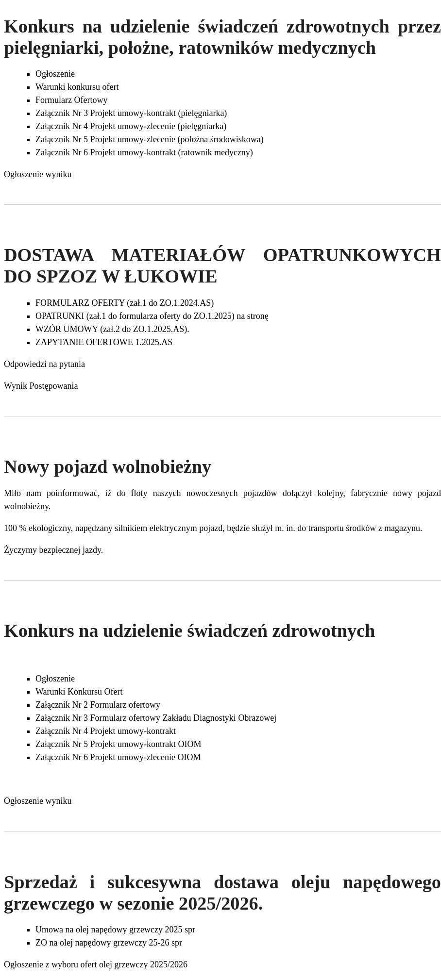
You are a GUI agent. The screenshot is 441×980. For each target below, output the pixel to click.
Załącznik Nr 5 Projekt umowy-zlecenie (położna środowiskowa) (150, 139)
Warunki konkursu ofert (77, 87)
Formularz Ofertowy (71, 100)
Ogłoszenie (55, 74)
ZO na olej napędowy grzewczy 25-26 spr (109, 943)
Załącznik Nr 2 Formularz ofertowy (98, 705)
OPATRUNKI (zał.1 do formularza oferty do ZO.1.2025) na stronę (152, 316)
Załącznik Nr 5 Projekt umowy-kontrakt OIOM (118, 744)
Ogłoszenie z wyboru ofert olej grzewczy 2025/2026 (96, 964)
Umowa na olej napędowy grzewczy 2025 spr (115, 930)
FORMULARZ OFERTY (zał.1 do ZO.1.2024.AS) (125, 303)
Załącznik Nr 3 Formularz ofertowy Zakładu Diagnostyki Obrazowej (156, 718)
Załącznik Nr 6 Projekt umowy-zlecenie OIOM (118, 757)
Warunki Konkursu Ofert (79, 692)
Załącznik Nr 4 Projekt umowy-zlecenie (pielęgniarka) (131, 126)
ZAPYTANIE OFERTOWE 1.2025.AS (104, 342)
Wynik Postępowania (41, 386)
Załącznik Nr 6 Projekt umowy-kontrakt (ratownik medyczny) (144, 152)
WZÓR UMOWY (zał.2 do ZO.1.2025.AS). (112, 329)
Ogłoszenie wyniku (38, 174)
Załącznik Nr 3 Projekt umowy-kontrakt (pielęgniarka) (131, 113)
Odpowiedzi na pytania (44, 364)
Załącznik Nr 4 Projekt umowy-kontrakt (106, 731)
